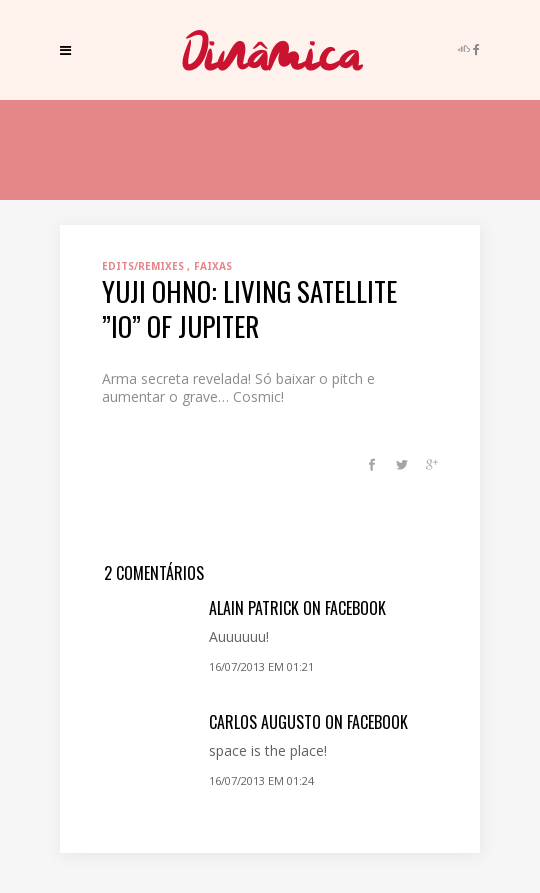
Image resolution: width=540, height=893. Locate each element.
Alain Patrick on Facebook (297, 608)
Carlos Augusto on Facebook (308, 722)
